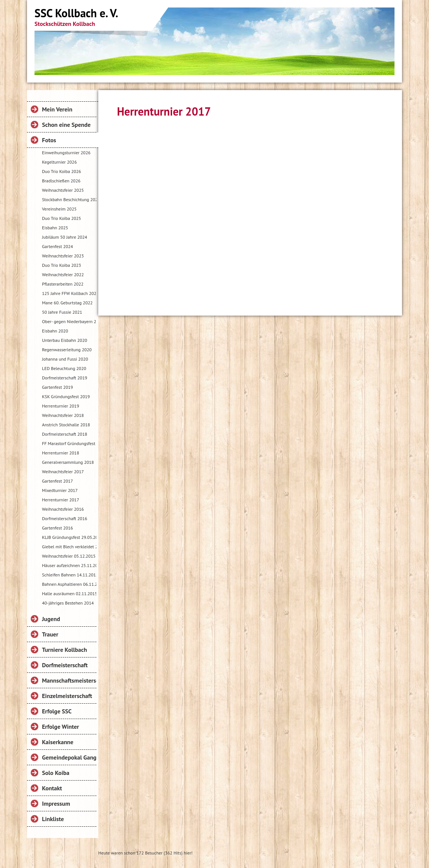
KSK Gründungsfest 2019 (66, 396)
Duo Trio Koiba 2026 (61, 171)
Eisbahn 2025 (55, 228)
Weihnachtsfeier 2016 (63, 509)
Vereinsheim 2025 (59, 209)
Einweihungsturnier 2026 (66, 153)
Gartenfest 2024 (58, 246)
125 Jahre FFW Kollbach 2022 (69, 293)
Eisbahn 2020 (55, 331)
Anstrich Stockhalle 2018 (66, 425)
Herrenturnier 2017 (61, 500)
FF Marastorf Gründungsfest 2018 (69, 443)
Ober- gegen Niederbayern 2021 (69, 321)
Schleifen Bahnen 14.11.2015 (69, 575)
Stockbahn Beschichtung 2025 (69, 199)
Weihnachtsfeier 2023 (63, 256)
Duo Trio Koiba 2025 (61, 218)
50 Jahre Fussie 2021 (62, 312)
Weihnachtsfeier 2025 (63, 190)
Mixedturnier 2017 (60, 490)
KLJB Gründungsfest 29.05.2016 (69, 537)
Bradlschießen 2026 (61, 181)
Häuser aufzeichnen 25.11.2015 (69, 565)
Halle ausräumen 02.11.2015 (69, 593)
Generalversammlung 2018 (68, 462)
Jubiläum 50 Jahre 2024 (64, 237)
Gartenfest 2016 (58, 528)
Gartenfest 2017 (58, 481)
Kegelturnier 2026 (59, 162)
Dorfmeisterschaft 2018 (64, 434)
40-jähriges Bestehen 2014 (68, 603)
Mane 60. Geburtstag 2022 (67, 303)
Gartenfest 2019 (58, 387)
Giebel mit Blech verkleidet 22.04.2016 (69, 547)
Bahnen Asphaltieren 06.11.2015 (69, 584)
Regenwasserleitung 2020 (67, 350)
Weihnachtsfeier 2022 (63, 275)
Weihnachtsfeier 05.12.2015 (69, 556)
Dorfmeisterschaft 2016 (64, 518)
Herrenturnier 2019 (61, 406)
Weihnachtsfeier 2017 (63, 472)
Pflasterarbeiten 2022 (63, 284)
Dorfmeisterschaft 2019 (64, 378)
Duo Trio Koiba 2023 (61, 265)
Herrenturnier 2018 (61, 453)
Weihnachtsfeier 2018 (63, 415)
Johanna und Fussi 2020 (65, 359)
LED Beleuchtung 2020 (64, 368)
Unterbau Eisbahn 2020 (64, 340)
